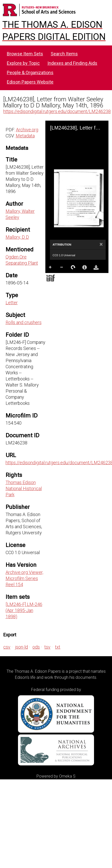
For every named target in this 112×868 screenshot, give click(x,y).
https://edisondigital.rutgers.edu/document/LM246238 (57, 111)
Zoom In (50, 267)
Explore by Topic (23, 63)
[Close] (101, 245)
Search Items (64, 54)
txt (58, 647)
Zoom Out (62, 267)
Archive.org (27, 130)
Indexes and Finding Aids (72, 63)
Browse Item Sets (25, 54)
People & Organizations (30, 73)
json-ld (21, 647)
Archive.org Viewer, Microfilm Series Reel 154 (24, 578)
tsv (47, 647)
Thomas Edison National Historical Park (24, 488)
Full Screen (62, 277)
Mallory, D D (17, 237)
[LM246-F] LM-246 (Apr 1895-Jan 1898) (24, 610)
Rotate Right (73, 267)
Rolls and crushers (24, 322)
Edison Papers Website (30, 82)
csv (7, 647)
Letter (12, 303)
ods (36, 647)
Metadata (25, 136)
